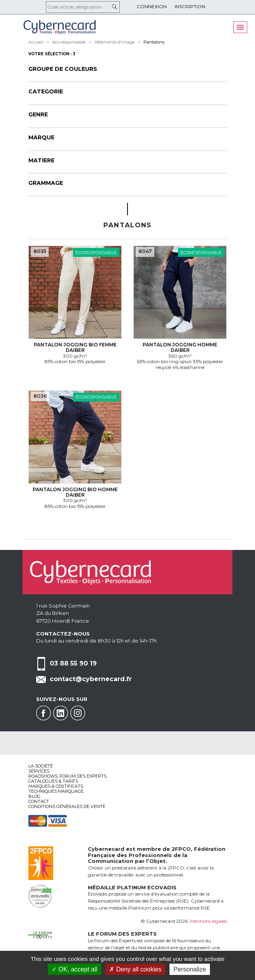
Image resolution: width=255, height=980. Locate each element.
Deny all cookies (135, 969)
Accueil (36, 42)
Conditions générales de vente (67, 806)
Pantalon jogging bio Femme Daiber (75, 347)
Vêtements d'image (114, 42)
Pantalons (154, 42)
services (39, 771)
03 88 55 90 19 (73, 663)
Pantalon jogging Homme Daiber (180, 347)
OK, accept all (74, 969)
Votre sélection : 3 (52, 54)
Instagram (78, 713)
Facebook (44, 713)
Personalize (190, 969)
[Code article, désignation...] (83, 7)
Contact (39, 801)
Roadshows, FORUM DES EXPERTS (67, 776)
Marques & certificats (56, 786)
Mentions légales (208, 921)
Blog (34, 796)
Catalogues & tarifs (53, 781)
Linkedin (61, 713)
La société (41, 766)
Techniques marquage (56, 791)
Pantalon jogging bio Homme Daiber (75, 492)
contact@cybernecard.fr (91, 679)
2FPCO (181, 849)
